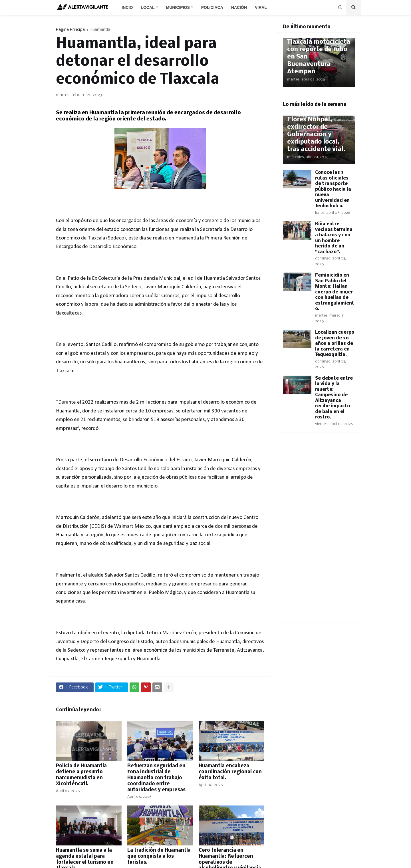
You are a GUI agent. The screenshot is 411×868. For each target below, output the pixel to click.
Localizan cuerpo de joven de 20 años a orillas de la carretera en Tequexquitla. (335, 344)
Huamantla (100, 30)
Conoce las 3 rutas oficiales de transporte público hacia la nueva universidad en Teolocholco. (333, 189)
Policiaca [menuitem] (212, 7)
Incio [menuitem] (127, 7)
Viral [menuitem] (261, 7)
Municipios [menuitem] (178, 7)
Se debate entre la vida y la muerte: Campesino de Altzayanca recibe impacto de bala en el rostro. (334, 398)
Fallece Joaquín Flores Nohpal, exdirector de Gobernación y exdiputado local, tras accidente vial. (316, 131)
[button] (340, 7)
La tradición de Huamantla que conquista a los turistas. (159, 856)
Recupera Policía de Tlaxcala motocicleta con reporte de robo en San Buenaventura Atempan (319, 53)
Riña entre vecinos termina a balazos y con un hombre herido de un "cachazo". (334, 238)
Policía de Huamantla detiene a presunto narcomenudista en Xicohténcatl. (81, 775)
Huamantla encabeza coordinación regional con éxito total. (230, 772)
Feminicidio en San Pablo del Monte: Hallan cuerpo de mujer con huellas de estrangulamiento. (335, 292)
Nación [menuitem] (239, 7)
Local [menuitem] (148, 7)
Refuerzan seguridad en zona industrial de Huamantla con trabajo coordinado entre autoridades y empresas (156, 778)
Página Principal (71, 30)
